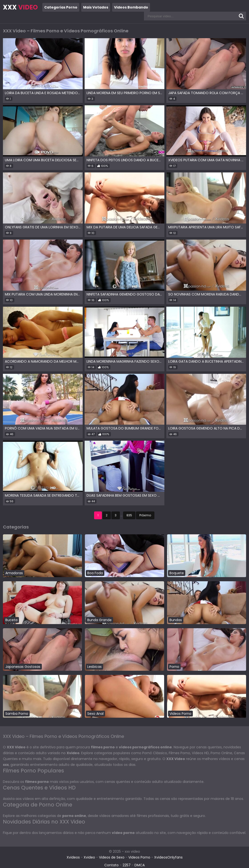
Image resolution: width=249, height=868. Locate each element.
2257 (127, 865)
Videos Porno (139, 857)
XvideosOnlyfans (168, 857)
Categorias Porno (61, 7)
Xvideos (73, 857)
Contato (111, 865)
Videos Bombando (131, 7)
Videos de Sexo (112, 857)
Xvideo (89, 857)
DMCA (140, 865)
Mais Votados (96, 7)
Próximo (145, 515)
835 (129, 515)
